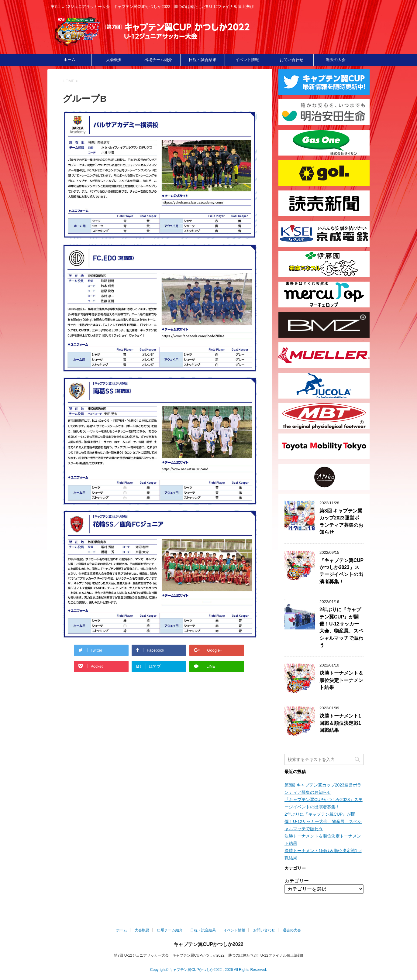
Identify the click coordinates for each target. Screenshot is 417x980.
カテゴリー (297, 881)
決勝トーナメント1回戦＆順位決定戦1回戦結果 (340, 723)
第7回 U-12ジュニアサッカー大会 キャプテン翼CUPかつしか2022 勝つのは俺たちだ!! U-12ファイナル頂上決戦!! (209, 955)
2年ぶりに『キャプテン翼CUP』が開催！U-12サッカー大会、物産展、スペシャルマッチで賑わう (341, 627)
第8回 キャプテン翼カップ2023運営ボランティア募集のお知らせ (341, 521)
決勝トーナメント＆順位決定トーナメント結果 (341, 680)
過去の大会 (336, 60)
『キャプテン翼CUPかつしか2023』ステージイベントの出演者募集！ (341, 571)
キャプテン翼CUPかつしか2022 (208, 944)
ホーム (69, 60)
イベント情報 (247, 60)
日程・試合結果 (203, 60)
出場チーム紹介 (158, 60)
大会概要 (114, 60)
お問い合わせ (291, 60)
